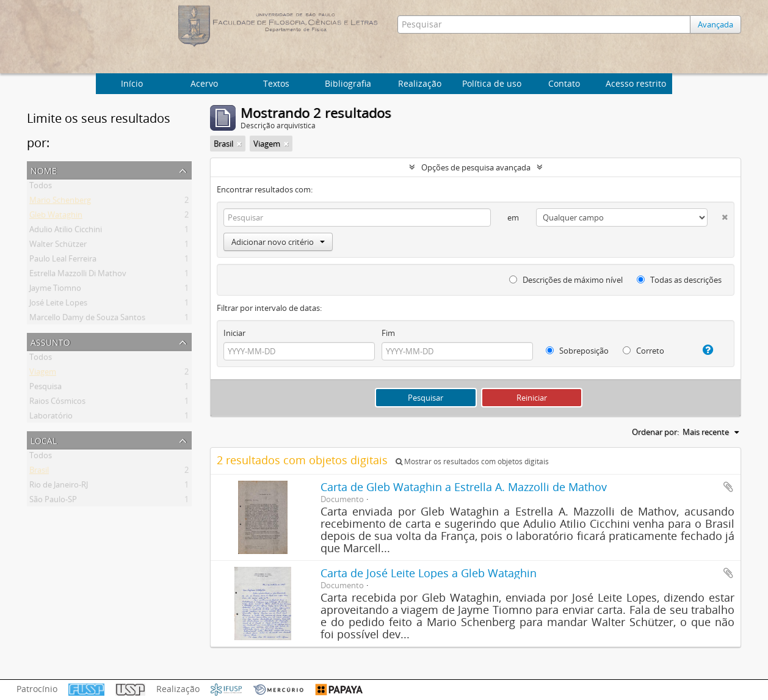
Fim (388, 333)
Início (132, 83)
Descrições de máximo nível (566, 280)
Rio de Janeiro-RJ (59, 487)
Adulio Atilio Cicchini (66, 232)
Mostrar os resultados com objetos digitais (472, 461)
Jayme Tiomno (55, 290)
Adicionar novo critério (278, 242)
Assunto (50, 341)
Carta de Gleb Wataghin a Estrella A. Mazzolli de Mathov (464, 487)
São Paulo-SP (53, 501)
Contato (564, 83)
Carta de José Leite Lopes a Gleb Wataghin (429, 573)
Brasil (39, 472)
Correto (643, 351)
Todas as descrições (679, 280)
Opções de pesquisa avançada (476, 167)
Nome (44, 170)
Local (44, 439)
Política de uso (492, 83)
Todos (41, 188)
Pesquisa (45, 388)
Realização (420, 83)
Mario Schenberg (60, 202)
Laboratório (51, 418)
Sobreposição (577, 351)
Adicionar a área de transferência (728, 487)
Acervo (204, 83)
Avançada (715, 24)
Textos (276, 83)
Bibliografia (348, 83)
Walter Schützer (58, 246)
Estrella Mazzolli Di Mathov (78, 275)
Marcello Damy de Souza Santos (87, 319)
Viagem (43, 374)
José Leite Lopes (58, 305)
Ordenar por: (655, 432)
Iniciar (234, 333)
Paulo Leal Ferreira (63, 261)
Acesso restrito (636, 83)
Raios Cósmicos (57, 403)
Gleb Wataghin (56, 217)
